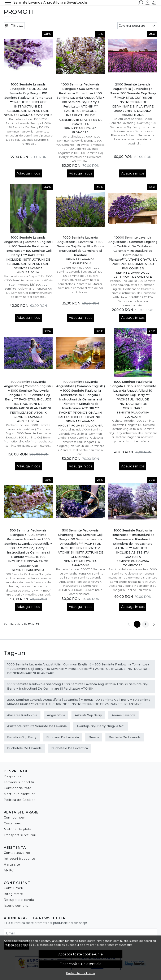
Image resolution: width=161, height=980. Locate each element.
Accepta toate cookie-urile (80, 954)
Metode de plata (18, 829)
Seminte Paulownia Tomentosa (133, 563)
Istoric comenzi (17, 906)
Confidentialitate (18, 788)
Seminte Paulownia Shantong (80, 563)
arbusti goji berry (88, 715)
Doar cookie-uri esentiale (81, 964)
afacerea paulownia (22, 715)
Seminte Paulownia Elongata (80, 130)
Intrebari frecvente (19, 859)
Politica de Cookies (20, 800)
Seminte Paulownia (28, 570)
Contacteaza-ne (17, 853)
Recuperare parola (19, 900)
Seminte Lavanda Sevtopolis (28, 115)
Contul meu (14, 888)
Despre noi (13, 776)
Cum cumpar (14, 817)
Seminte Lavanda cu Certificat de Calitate (133, 275)
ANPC (9, 870)
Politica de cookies (17, 945)
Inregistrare (13, 894)
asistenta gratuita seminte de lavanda (37, 726)
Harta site (12, 865)
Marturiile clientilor (19, 794)
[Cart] (154, 3)
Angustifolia (56, 715)
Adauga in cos (28, 173)
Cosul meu (13, 823)
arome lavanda (123, 715)
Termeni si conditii (19, 782)
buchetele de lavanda (24, 748)
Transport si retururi (20, 835)
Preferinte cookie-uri (80, 973)
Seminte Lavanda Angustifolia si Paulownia (80, 423)
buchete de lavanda (125, 737)
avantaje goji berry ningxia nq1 (101, 726)
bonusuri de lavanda (63, 737)
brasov (94, 737)
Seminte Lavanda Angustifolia (28, 270)
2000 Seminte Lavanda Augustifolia (133, 113)
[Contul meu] (147, 3)
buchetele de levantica (70, 748)
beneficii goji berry (22, 737)
